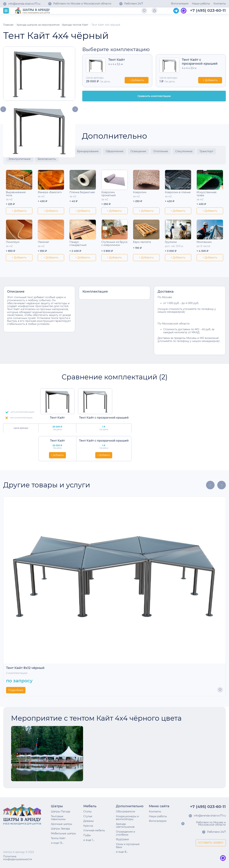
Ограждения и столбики (126, 833)
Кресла (88, 826)
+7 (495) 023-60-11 (208, 11)
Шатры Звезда (60, 829)
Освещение (138, 151)
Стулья (88, 816)
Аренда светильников (125, 825)
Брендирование (88, 151)
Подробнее (16, 690)
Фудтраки (122, 839)
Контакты (220, 4)
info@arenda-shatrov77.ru (24, 4)
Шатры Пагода (61, 812)
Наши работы (201, 4)
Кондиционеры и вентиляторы (127, 818)
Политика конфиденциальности (18, 858)
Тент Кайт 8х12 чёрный (25, 668)
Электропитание (20, 159)
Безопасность (47, 159)
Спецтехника (184, 151)
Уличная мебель (94, 830)
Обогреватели (126, 812)
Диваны (89, 821)
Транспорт (206, 151)
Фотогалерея (180, 4)
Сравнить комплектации (154, 96)
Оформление (115, 151)
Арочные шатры (62, 824)
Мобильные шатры (63, 833)
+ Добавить (137, 80)
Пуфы (87, 835)
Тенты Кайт (58, 838)
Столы (87, 812)
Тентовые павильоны (58, 818)
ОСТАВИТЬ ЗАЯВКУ (211, 843)
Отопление (161, 151)
